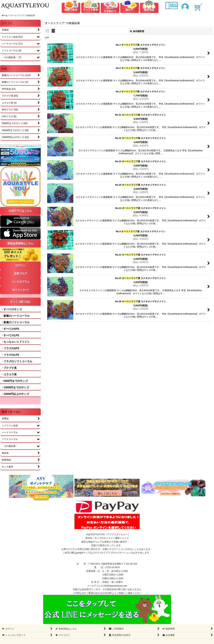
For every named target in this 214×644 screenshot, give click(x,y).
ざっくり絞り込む (20, 302)
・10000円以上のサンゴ (15, 394)
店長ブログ (20, 273)
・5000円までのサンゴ (14, 381)
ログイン (20, 265)
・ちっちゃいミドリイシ (15, 342)
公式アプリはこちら (20, 211)
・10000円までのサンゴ (15, 387)
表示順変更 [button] (137, 31)
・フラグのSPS (10, 348)
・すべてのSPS (10, 329)
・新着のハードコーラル (15, 316)
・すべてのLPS (10, 335)
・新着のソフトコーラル (15, 322)
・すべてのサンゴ (11, 309)
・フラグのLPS (10, 355)
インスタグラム (20, 282)
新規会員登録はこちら (20, 243)
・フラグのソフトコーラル (17, 361)
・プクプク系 (9, 368)
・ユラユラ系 (9, 374)
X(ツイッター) (20, 290)
